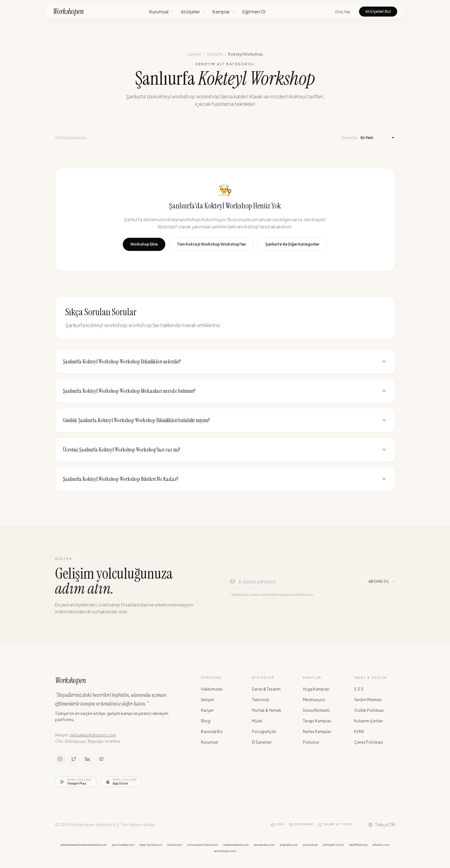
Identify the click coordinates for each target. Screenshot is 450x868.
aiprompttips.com (123, 845)
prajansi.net (310, 845)
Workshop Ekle (144, 244)
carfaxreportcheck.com (202, 845)
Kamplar (224, 12)
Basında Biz (212, 732)
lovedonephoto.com (236, 845)
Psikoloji (311, 742)
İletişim (207, 700)
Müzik (257, 721)
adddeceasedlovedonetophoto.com (84, 845)
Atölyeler (193, 12)
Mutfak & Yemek (267, 710)
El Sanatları (262, 742)
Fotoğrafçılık (264, 732)
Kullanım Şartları (368, 721)
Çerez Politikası (369, 742)
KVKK (359, 732)
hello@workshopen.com (93, 735)
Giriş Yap (343, 12)
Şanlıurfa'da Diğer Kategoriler (292, 244)
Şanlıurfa (215, 54)
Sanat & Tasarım (266, 689)
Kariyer (207, 710)
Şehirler (195, 54)
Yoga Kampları (316, 689)
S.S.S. (359, 689)
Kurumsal (161, 12)
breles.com (175, 845)
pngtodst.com (289, 845)
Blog (206, 721)
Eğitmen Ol (254, 12)
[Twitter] (74, 759)
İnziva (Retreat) (316, 710)
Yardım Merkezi (368, 700)
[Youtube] (101, 759)
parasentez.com (264, 845)
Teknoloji (260, 700)
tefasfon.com (381, 845)
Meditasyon (314, 700)
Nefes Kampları (317, 732)
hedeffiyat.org (358, 845)
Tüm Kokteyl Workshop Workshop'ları (211, 244)
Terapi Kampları (317, 721)
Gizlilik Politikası (369, 710)
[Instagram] (60, 759)
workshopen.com (225, 851)
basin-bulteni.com (151, 845)
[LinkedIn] (87, 759)
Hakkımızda (212, 689)
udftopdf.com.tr (333, 845)
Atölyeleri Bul (378, 11)
